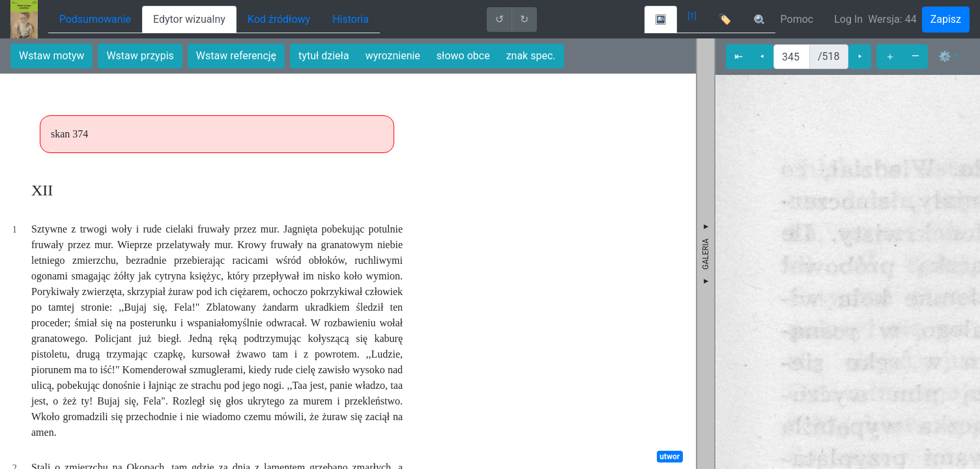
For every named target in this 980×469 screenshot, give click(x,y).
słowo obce (463, 56)
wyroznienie (393, 56)
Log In (848, 19)
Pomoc (797, 19)
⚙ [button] (945, 56)
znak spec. (531, 56)
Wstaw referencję (236, 56)
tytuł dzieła (324, 56)
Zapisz (946, 19)
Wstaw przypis (140, 56)
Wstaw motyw (51, 56)
